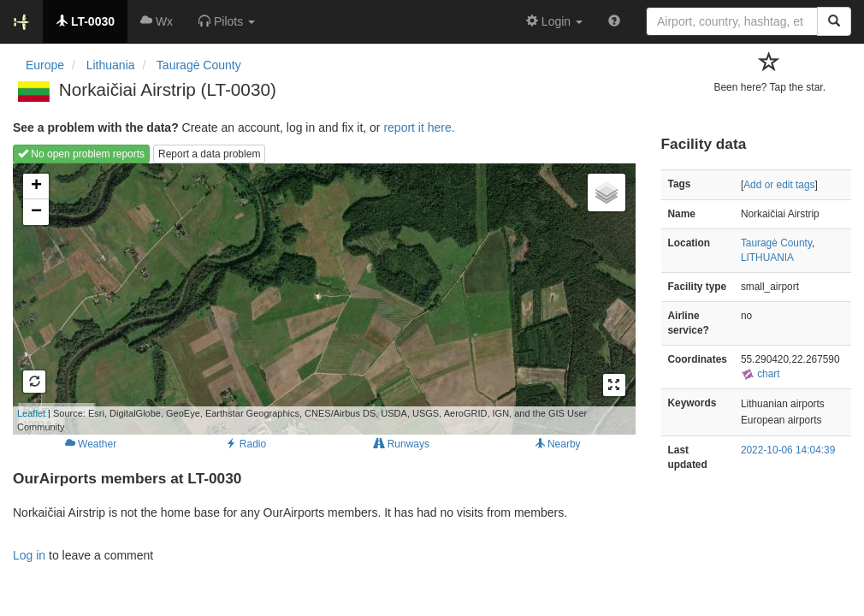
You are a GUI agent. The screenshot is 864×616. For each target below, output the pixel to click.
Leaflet (31, 413)
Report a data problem (209, 154)
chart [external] (760, 374)
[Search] (834, 21)
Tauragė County (776, 243)
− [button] (36, 212)
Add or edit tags (779, 185)
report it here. (419, 127)
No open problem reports (81, 154)
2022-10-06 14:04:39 (788, 450)
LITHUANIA (767, 258)
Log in (29, 555)
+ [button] (36, 187)
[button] (227, 21)
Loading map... (300, 299)
